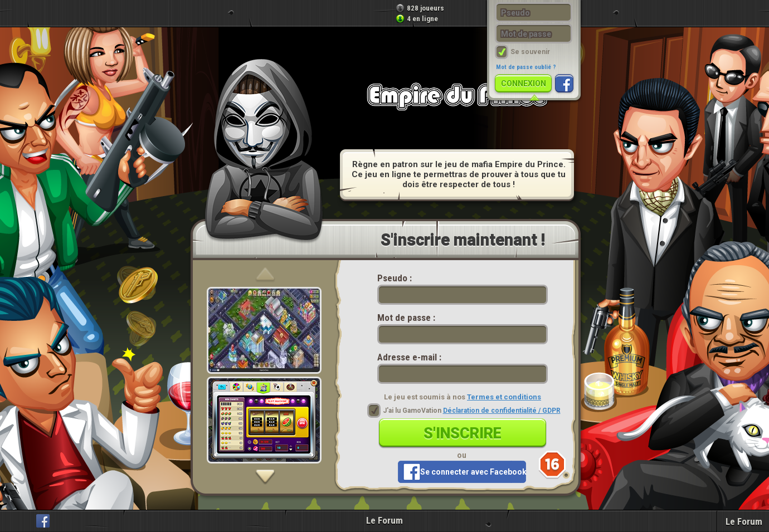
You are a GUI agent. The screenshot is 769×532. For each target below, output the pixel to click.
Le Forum (384, 520)
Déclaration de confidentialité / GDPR (502, 411)
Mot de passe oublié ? (526, 67)
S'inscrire (463, 433)
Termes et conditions (504, 397)
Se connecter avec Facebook (473, 472)
